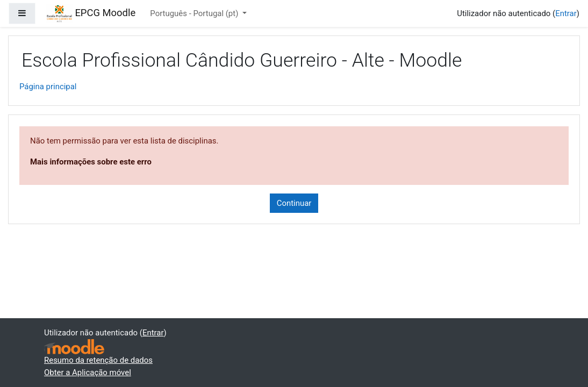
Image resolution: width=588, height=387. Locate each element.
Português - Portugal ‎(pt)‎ (195, 13)
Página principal (48, 87)
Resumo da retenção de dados (98, 360)
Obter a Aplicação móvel (88, 372)
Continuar (294, 203)
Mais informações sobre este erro (91, 162)
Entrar (566, 13)
